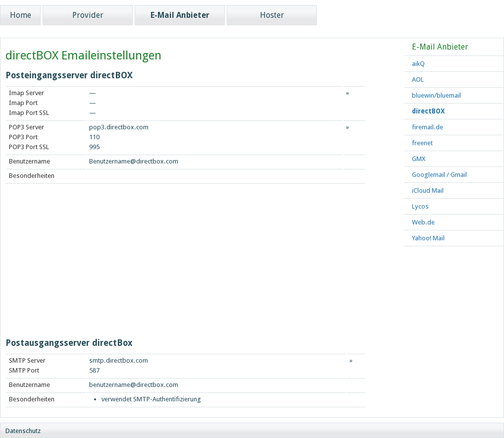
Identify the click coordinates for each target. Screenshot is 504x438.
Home (21, 15)
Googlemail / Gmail (439, 175)
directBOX (428, 111)
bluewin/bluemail (436, 95)
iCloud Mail (428, 191)
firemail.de (428, 127)
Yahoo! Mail (428, 238)
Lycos (420, 206)
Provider (88, 15)
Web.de (423, 222)
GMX (419, 159)
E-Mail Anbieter (180, 15)
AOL (418, 80)
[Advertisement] (124, 263)
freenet (422, 143)
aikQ (418, 64)
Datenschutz (23, 431)
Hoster (272, 15)
